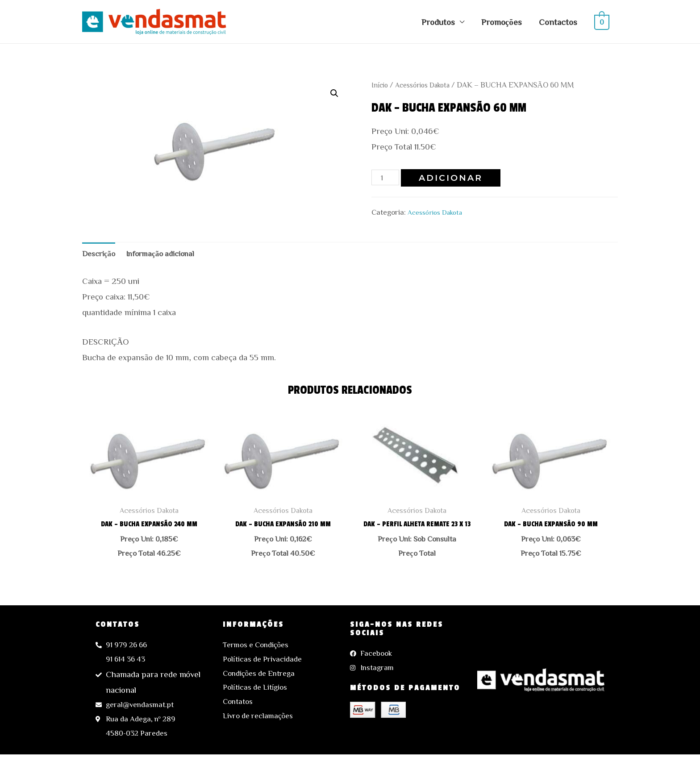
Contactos (558, 22)
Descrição (101, 255)
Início (381, 85)
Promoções (502, 22)
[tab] (101, 254)
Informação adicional (168, 255)
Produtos (438, 22)
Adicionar (454, 178)
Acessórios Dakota (429, 85)
